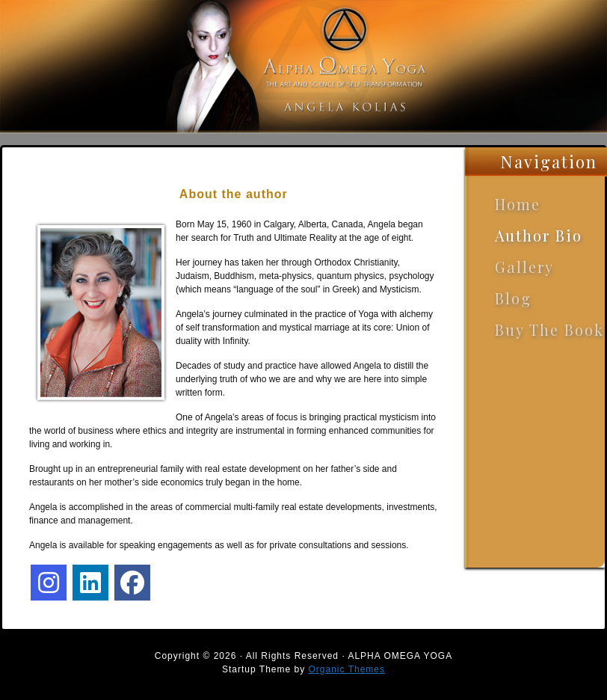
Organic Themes (347, 669)
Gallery (524, 267)
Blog (513, 298)
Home (518, 204)
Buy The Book (549, 329)
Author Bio (539, 235)
